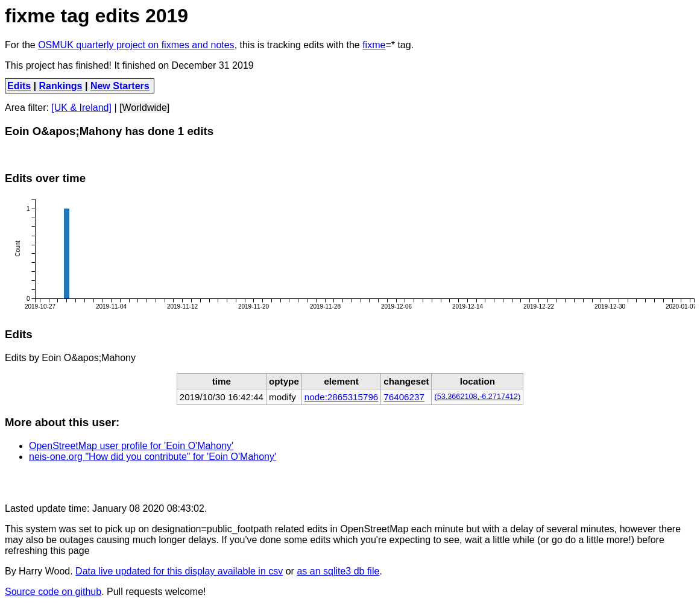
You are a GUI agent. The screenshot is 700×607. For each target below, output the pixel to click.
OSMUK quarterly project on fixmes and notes (136, 45)
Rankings (61, 86)
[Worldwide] (144, 108)
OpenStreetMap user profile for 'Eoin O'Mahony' (131, 446)
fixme (374, 45)
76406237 (404, 397)
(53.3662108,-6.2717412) (477, 397)
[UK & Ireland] (81, 108)
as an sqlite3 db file (338, 571)
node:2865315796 (341, 397)
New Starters (120, 86)
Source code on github (53, 592)
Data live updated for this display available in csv (179, 571)
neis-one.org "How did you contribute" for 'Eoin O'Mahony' (153, 457)
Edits (19, 86)
